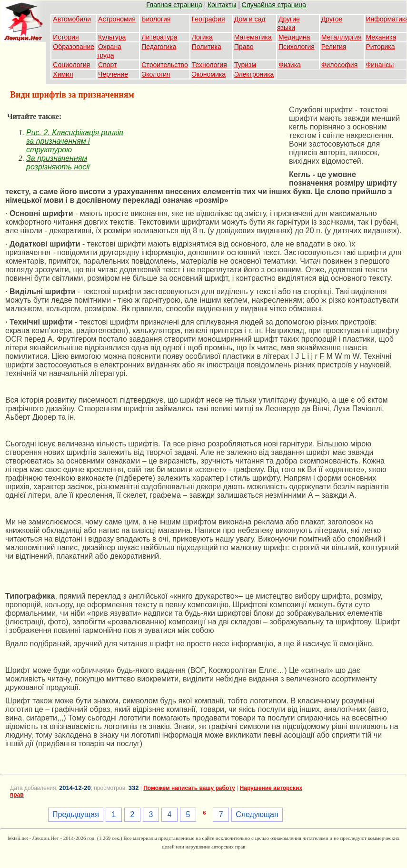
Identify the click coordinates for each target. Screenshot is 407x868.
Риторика (381, 47)
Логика (202, 37)
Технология (209, 65)
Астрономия (117, 19)
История (66, 37)
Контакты (222, 5)
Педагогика (159, 47)
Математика (253, 37)
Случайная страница (274, 5)
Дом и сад (250, 19)
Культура (112, 37)
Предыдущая (76, 814)
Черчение (113, 74)
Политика (207, 47)
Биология (156, 19)
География (208, 19)
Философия (339, 65)
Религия (334, 47)
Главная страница (174, 5)
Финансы (380, 65)
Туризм (245, 65)
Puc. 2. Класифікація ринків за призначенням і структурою (75, 141)
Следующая (257, 814)
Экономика (209, 74)
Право (244, 47)
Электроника (254, 74)
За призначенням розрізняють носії (58, 163)
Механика (381, 37)
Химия (63, 74)
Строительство (164, 65)
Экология (156, 74)
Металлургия (342, 37)
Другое (332, 19)
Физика (290, 65)
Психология (297, 47)
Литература (159, 37)
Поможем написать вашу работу (189, 788)
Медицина (294, 37)
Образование (74, 47)
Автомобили (72, 19)
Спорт (107, 65)
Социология (71, 65)
